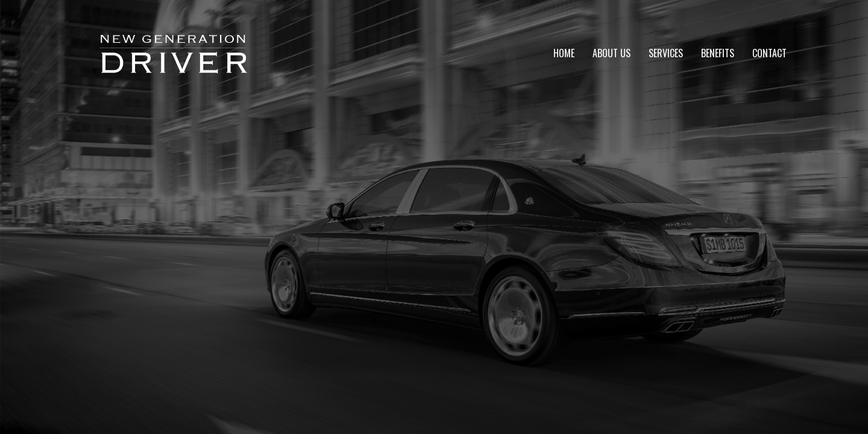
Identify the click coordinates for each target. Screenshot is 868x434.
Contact (769, 53)
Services (666, 53)
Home (564, 53)
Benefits (718, 53)
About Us (612, 53)
